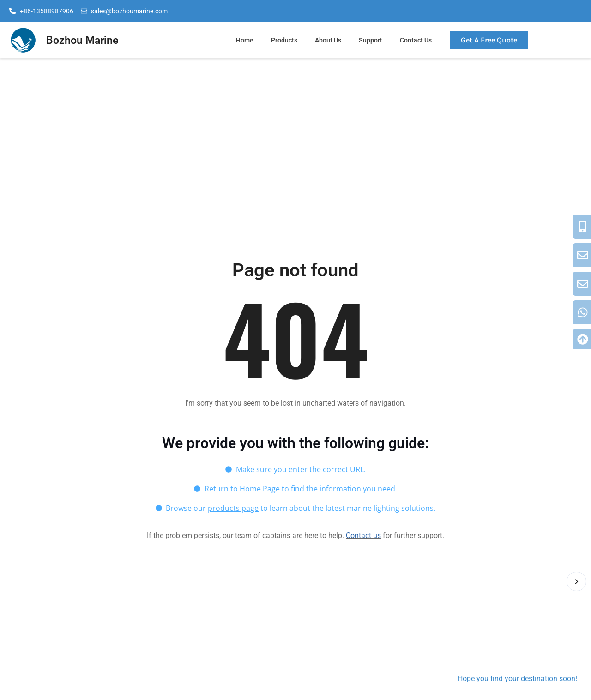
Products (284, 40)
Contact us (363, 535)
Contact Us (416, 40)
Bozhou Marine (82, 40)
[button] (576, 581)
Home (245, 40)
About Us (328, 40)
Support (371, 40)
